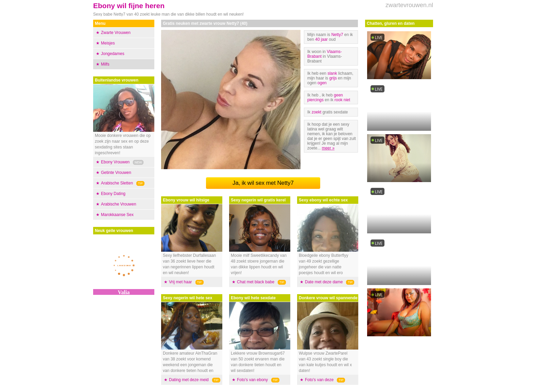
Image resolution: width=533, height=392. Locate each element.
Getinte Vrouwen (116, 173)
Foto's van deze (319, 380)
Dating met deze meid (189, 380)
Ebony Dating (113, 194)
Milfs (105, 64)
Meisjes (108, 43)
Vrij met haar (180, 282)
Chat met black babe (256, 282)
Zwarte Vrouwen (116, 33)
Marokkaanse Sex (117, 215)
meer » (328, 148)
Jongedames (113, 54)
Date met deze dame (324, 282)
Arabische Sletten (117, 183)
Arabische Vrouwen (119, 204)
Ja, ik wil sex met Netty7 (263, 183)
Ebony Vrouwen (115, 162)
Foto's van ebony (252, 380)
